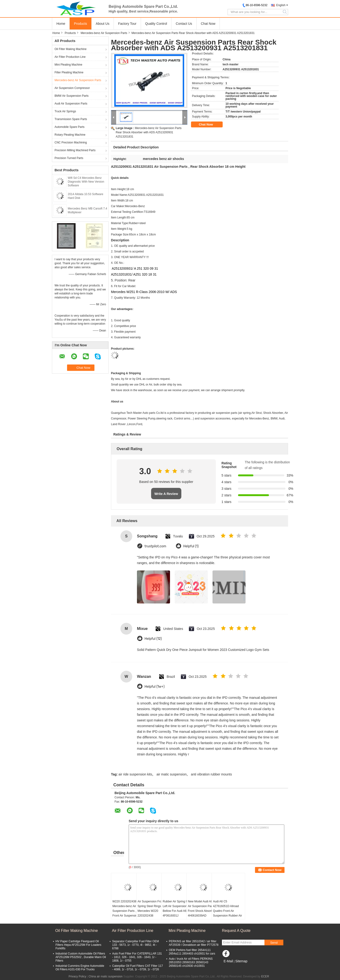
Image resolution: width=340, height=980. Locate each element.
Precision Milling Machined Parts (75, 150)
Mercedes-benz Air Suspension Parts (104, 33)
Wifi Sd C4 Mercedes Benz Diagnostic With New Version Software (86, 182)
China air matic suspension (106, 976)
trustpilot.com (155, 546)
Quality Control (156, 24)
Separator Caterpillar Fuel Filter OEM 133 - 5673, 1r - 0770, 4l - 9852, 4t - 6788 (136, 945)
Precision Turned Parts (69, 158)
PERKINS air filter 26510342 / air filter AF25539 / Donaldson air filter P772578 (194, 943)
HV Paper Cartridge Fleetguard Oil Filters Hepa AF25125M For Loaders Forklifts (78, 945)
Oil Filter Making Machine (70, 49)
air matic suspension (172, 774)
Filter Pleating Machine (69, 72)
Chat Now (208, 24)
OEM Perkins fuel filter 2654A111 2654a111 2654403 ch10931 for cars (192, 952)
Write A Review (166, 494)
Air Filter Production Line (70, 57)
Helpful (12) (153, 639)
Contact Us (184, 24)
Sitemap (241, 961)
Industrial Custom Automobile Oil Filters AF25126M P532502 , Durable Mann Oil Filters (81, 957)
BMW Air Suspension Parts (72, 96)
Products (80, 24)
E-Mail (228, 961)
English (281, 5)
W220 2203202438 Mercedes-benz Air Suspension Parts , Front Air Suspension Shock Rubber (125, 911)
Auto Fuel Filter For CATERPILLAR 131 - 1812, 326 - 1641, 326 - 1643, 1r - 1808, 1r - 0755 (137, 957)
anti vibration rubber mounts (212, 774)
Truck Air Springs (65, 111)
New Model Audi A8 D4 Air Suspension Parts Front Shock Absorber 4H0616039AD (202, 909)
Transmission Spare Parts (71, 119)
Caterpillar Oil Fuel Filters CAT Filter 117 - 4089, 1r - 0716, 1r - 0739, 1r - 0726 (138, 968)
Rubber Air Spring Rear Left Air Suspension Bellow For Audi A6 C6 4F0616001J (177, 909)
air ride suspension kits (135, 774)
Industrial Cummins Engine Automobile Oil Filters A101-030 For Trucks (80, 968)
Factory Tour (127, 24)
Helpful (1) (191, 546)
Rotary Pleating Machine (70, 135)
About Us (103, 24)
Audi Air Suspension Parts (71, 104)
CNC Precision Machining (71, 142)
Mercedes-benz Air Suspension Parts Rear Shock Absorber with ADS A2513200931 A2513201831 (149, 132)
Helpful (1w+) (155, 687)
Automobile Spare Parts (70, 127)
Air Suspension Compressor (72, 88)
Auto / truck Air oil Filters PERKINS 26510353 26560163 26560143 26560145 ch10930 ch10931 (191, 962)
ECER (265, 976)
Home (61, 24)
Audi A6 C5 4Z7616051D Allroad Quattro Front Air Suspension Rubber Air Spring (227, 911)
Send (274, 943)
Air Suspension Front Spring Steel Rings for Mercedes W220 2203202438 (151, 909)
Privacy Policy (77, 976)
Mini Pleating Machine (68, 65)
